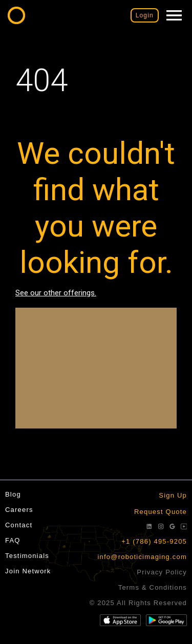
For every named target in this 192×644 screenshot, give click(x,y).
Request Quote (161, 512)
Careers (19, 510)
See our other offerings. (56, 293)
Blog (13, 494)
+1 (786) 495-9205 (154, 541)
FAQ (13, 540)
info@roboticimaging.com (142, 557)
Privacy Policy (162, 572)
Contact (19, 525)
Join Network (28, 571)
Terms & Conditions (153, 587)
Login (145, 15)
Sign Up (173, 495)
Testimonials (27, 556)
